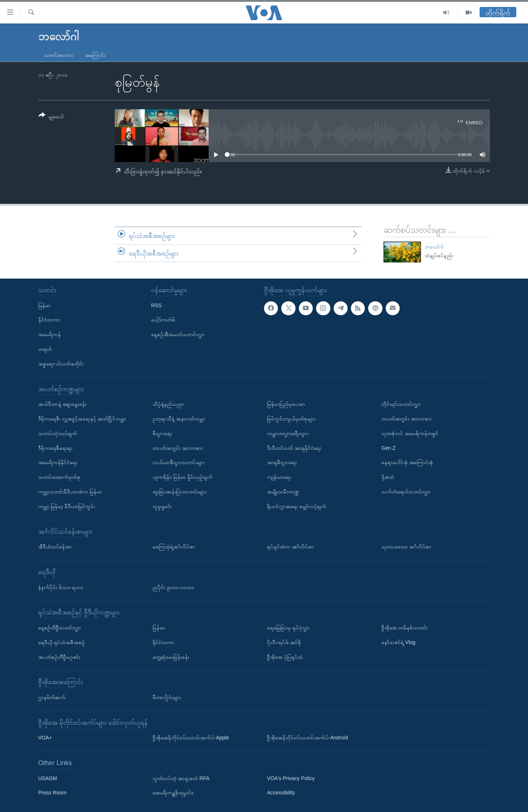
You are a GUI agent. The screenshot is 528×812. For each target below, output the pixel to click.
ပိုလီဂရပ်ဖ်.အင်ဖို (284, 642)
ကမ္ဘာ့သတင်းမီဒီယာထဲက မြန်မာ (70, 492)
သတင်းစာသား (58, 55)
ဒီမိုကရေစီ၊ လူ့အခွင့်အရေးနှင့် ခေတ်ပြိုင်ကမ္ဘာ (82, 419)
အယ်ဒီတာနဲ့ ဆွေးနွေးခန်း (62, 404)
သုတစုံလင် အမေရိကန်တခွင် (410, 433)
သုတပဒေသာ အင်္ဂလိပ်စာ (406, 547)
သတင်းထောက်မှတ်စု (59, 477)
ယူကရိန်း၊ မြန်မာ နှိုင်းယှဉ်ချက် (183, 477)
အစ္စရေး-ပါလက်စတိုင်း (61, 364)
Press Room (52, 793)
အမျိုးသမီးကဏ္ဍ (283, 492)
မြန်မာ (44, 305)
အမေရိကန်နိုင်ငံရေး (58, 463)
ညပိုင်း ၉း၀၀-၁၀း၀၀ (173, 587)
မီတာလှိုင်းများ (167, 697)
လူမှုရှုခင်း (162, 506)
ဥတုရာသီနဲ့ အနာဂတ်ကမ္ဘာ (179, 419)
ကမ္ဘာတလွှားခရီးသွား (288, 433)
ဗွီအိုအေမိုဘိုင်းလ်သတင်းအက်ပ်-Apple (191, 738)
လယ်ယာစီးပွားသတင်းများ (179, 463)
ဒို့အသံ (388, 477)
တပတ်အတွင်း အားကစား (178, 448)
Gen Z (388, 448)
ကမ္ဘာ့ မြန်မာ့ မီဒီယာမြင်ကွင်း (67, 506)
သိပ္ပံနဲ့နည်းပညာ (168, 404)
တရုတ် (45, 349)
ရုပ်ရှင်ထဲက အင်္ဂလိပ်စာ (290, 547)
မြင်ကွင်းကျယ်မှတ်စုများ (291, 419)
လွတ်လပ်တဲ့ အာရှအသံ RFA (181, 778)
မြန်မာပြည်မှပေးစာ (286, 404)
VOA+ (45, 738)
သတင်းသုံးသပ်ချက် (58, 433)
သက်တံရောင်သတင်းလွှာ (406, 492)
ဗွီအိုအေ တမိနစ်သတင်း (404, 628)
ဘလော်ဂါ (434, 247)
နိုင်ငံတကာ (49, 320)
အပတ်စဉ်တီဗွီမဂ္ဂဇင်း (59, 657)
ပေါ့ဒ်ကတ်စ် (163, 320)
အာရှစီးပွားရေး (282, 463)
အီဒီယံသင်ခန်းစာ (55, 547)
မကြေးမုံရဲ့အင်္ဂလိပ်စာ (174, 547)
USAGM (47, 778)
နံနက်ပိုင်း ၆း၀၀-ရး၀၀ (61, 587)
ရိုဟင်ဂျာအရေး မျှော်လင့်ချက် (297, 506)
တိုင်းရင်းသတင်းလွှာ (401, 404)
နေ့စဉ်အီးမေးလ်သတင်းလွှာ (178, 334)
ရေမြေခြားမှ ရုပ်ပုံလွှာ (288, 628)
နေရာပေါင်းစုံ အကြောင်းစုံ (407, 463)
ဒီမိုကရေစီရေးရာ (55, 448)
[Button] (51, 117)
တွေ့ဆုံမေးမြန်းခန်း (171, 657)
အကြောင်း (95, 55)
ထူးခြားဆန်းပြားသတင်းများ (179, 492)
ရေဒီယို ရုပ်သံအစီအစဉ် (62, 642)
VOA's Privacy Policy (291, 778)
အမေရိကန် (49, 334)
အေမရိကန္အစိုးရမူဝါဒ (173, 793)
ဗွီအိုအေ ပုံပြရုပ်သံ (285, 657)
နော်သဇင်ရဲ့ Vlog (398, 642)
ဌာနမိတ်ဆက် (52, 697)
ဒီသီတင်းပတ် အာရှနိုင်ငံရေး (294, 448)
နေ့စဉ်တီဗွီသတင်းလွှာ (60, 628)
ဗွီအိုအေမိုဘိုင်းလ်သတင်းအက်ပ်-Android (307, 738)
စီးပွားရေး (162, 433)
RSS (156, 305)
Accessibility (281, 793)
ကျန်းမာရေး (279, 477)
